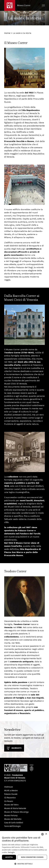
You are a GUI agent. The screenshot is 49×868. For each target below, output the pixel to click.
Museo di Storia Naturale (15, 808)
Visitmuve (8, 787)
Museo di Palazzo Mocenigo (16, 812)
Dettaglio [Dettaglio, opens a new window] (11, 852)
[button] (43, 5)
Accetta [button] (9, 857)
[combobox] (42, 834)
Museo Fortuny (11, 815)
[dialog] (24, 849)
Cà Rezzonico (10, 798)
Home (7, 33)
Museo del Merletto (13, 819)
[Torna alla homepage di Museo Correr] (17, 5)
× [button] (46, 834)
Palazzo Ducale (11, 794)
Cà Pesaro (9, 801)
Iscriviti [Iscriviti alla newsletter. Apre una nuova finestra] (14, 748)
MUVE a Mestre (11, 790)
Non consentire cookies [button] (32, 857)
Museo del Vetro (11, 805)
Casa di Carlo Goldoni (14, 823)
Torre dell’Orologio (12, 826)
